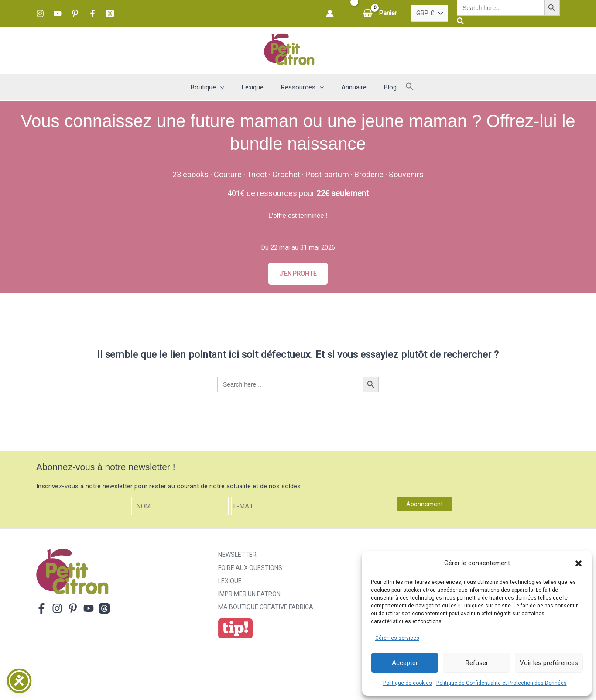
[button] (579, 563)
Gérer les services (397, 638)
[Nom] (182, 507)
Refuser (477, 663)
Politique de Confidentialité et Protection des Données (502, 683)
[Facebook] (92, 14)
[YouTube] (58, 14)
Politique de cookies (408, 683)
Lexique (230, 582)
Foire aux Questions (250, 569)
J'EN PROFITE (298, 274)
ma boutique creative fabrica (266, 608)
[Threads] (110, 14)
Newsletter (237, 556)
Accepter (405, 663)
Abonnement (425, 505)
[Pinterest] (75, 14)
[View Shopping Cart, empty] (381, 13)
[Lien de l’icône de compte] (330, 14)
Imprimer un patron (249, 595)
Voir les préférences (549, 663)
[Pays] (430, 14)
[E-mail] (304, 507)
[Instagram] (40, 14)
